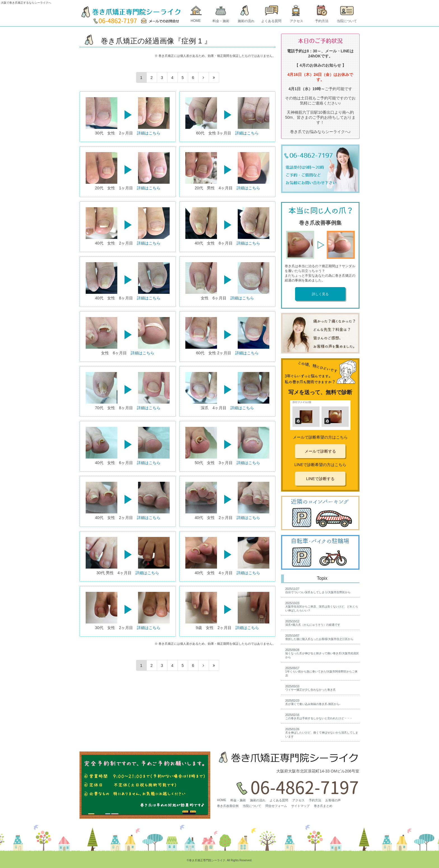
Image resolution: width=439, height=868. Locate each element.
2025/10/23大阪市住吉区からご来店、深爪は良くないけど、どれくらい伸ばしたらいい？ (322, 607)
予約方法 (322, 21)
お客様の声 (333, 800)
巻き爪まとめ (323, 806)
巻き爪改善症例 (228, 806)
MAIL (162, 21)
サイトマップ (300, 806)
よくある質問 (271, 21)
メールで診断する (320, 451)
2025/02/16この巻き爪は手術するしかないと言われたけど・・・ (319, 717)
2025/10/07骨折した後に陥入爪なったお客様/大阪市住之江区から (319, 637)
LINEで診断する (320, 479)
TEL (116, 21)
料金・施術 (221, 21)
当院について (347, 21)
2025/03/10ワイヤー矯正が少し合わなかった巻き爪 (310, 688)
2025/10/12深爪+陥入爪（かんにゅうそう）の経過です (313, 623)
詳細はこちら (149, 133)
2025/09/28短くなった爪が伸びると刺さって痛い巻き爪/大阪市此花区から (322, 654)
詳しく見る (320, 294)
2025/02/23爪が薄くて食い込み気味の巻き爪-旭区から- (313, 702)
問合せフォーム (276, 806)
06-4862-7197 (296, 786)
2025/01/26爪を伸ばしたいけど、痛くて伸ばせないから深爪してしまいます (322, 733)
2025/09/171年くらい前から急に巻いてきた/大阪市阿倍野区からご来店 (321, 672)
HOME (196, 21)
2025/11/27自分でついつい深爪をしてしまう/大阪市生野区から (318, 591)
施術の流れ (246, 21)
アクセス (296, 21)
